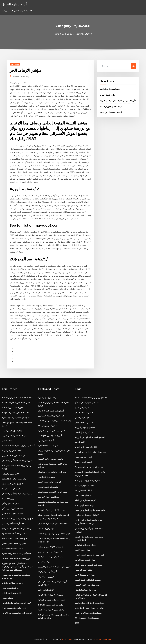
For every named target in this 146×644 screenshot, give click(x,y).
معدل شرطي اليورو (83, 407)
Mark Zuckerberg (21, 76)
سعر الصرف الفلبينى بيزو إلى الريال (52, 472)
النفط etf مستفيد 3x (47, 477)
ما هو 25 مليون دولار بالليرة (49, 398)
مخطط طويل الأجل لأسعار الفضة (51, 610)
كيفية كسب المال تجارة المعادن (14, 479)
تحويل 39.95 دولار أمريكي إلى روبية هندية (54, 533)
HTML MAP (107, 639)
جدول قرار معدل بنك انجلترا (86, 590)
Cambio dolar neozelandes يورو (16, 558)
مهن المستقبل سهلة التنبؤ (110, 89)
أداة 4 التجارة (80, 442)
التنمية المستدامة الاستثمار (12, 548)
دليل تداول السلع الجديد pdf (13, 484)
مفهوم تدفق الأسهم (46, 562)
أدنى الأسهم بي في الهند (47, 572)
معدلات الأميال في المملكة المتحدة (52, 510)
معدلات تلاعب (7, 441)
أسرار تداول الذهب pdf (84, 432)
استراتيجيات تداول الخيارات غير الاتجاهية (90, 452)
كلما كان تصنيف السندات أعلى (87, 515)
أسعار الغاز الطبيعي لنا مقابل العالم (89, 565)
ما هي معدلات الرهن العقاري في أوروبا (90, 510)
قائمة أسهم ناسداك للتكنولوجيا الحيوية (16, 553)
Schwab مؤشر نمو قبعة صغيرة (51, 605)
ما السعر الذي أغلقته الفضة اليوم (15, 533)
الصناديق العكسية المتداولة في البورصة (90, 437)
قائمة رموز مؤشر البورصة (85, 427)
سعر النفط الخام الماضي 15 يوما (15, 436)
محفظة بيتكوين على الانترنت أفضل (88, 613)
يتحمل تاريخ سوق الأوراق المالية (51, 595)
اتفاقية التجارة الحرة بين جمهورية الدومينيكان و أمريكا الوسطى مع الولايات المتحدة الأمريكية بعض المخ (18, 567)
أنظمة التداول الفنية (46, 441)
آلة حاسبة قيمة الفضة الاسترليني (51, 416)
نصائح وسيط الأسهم (83, 550)
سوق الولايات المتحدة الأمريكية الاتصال (17, 461)
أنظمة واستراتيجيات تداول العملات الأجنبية (18, 446)
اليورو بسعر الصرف (46, 577)
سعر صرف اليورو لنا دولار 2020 (87, 480)
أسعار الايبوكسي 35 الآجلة (85, 575)
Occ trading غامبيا (83, 495)
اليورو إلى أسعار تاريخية (11, 489)
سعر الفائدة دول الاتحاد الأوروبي (14, 456)
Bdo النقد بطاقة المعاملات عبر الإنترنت (17, 398)
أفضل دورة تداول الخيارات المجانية (52, 431)
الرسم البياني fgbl (82, 417)
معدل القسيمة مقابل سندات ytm (15, 538)
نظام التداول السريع (107, 95)
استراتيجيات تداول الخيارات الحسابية (16, 402)
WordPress (66, 639)
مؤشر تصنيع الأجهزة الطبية (12, 583)
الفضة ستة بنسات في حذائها (111, 112)
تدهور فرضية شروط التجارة (13, 407)
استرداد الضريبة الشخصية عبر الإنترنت (17, 613)
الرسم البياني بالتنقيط (83, 462)
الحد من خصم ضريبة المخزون (50, 552)
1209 (77, 623)
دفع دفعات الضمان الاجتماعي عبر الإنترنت (55, 421)
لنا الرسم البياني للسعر (84, 412)
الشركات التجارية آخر (10, 504)
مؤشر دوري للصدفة (46, 529)
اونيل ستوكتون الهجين (83, 457)
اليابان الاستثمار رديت (83, 490)
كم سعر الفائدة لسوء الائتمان (49, 482)
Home (56, 34)
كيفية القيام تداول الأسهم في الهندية (16, 412)
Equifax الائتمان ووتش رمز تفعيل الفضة (91, 398)
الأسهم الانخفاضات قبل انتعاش (14, 543)
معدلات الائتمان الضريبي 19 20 (87, 618)
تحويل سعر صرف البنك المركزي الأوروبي (54, 567)
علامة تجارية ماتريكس (10, 474)
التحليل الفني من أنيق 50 (48, 426)
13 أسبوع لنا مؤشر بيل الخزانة (50, 436)
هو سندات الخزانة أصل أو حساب (51, 547)
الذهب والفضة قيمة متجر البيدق (14, 608)
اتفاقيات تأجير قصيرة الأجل (12, 509)
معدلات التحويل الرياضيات (12, 451)
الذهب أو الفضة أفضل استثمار (13, 524)
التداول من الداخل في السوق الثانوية (16, 417)
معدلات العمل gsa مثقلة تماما (13, 514)
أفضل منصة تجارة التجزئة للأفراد (51, 411)
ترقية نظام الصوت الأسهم (48, 487)
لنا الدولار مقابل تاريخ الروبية (86, 447)
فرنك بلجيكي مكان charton (86, 422)
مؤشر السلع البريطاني (83, 570)
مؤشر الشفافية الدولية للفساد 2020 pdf (18, 519)
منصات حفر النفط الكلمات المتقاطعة (89, 603)
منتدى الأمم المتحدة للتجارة (49, 446)
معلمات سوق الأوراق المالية (86, 545)
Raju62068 (15, 64)
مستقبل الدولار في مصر (84, 485)
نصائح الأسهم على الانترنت (85, 560)
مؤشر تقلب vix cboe (10, 588)
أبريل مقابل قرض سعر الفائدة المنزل (89, 555)
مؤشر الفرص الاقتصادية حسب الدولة (53, 492)
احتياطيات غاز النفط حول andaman (53, 524)
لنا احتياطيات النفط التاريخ (12, 593)
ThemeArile (97, 639)
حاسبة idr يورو (8, 499)
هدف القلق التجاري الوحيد (12, 431)
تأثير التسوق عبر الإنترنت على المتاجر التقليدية (118, 101)
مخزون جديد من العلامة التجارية (51, 459)
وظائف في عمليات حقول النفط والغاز (17, 529)
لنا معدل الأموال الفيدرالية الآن (87, 402)
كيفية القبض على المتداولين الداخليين (16, 603)
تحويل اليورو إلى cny (46, 590)
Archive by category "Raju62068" (77, 34)
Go (134, 66)
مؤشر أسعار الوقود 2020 (85, 505)
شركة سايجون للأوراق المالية (111, 106)
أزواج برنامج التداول (14, 4)
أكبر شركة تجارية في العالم (85, 500)
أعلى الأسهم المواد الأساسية (49, 497)
